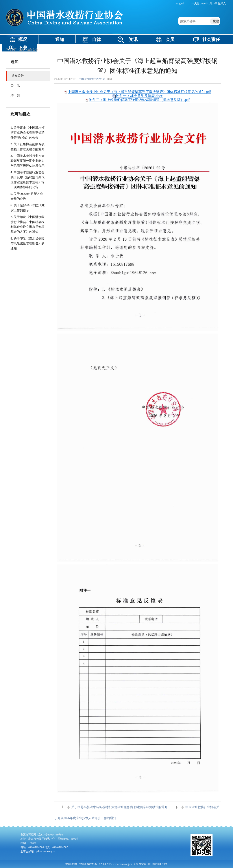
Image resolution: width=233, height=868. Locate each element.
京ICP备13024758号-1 (51, 835)
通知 (60, 39)
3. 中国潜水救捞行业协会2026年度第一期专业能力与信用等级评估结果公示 (28, 161)
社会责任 (211, 39)
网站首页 (11, 49)
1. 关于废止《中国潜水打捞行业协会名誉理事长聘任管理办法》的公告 (28, 133)
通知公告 (33, 49)
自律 (96, 39)
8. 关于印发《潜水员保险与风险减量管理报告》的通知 (28, 244)
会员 (170, 39)
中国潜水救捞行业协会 (92, 79)
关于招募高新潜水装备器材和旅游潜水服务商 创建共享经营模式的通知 (120, 807)
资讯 (133, 39)
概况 (23, 39)
